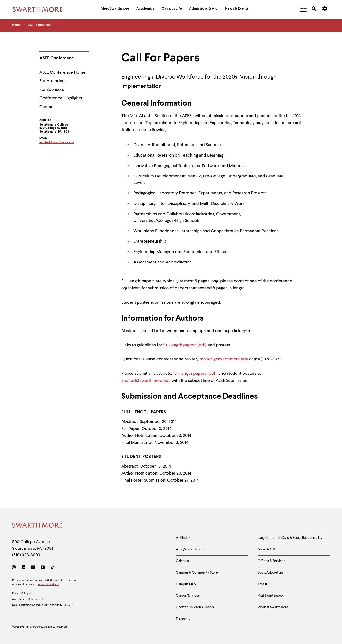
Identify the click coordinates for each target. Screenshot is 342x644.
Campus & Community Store (197, 573)
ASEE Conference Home (62, 72)
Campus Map (186, 584)
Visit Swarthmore (270, 596)
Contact (47, 107)
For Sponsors (52, 90)
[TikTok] (52, 568)
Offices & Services (271, 561)
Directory (183, 619)
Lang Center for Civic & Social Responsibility (290, 538)
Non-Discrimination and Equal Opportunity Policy (43, 605)
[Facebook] (24, 568)
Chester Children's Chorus (195, 607)
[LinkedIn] (33, 568)
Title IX (263, 584)
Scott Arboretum (270, 573)
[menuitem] (115, 9)
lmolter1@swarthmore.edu (223, 359)
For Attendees (53, 81)
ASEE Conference (57, 58)
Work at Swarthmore (273, 607)
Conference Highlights (61, 98)
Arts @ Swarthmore (190, 549)
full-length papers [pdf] (185, 345)
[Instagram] (15, 568)
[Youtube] (43, 568)
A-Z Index (183, 538)
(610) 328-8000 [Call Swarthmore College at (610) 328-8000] (26, 555)
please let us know (49, 584)
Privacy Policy (22, 594)
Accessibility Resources (28, 600)
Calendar (183, 561)
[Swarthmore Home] (38, 526)
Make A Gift (267, 549)
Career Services (188, 596)
